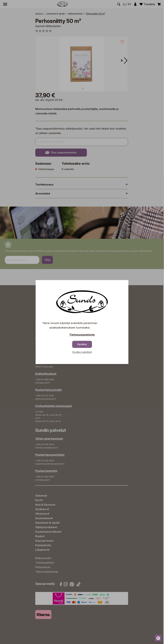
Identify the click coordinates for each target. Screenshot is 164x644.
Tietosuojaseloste (82, 335)
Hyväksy (82, 344)
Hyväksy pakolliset (82, 352)
